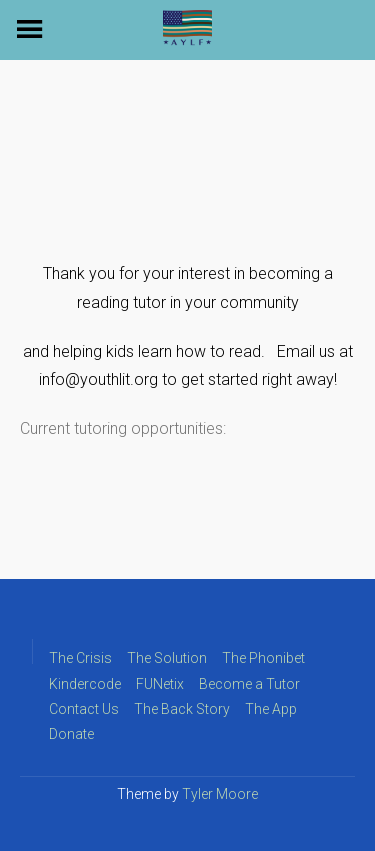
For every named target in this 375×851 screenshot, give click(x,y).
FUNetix (160, 684)
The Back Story (182, 709)
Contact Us (84, 709)
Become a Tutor (249, 684)
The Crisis (80, 658)
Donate (71, 734)
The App (271, 709)
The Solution (167, 658)
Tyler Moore (220, 794)
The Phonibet (263, 658)
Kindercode (85, 684)
